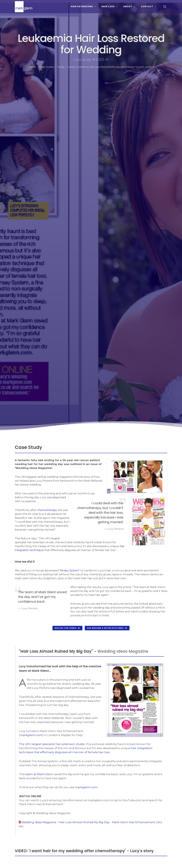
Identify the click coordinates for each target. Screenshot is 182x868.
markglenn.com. (87, 787)
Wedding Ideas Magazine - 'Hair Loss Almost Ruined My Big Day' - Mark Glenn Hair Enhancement (88, 822)
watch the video (67, 628)
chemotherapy (47, 510)
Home (32, 67)
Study (61, 67)
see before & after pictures (107, 628)
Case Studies (47, 67)
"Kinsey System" (70, 570)
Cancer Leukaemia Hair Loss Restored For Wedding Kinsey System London (111, 67)
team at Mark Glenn (39, 774)
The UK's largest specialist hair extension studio (52, 744)
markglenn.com (31, 735)
